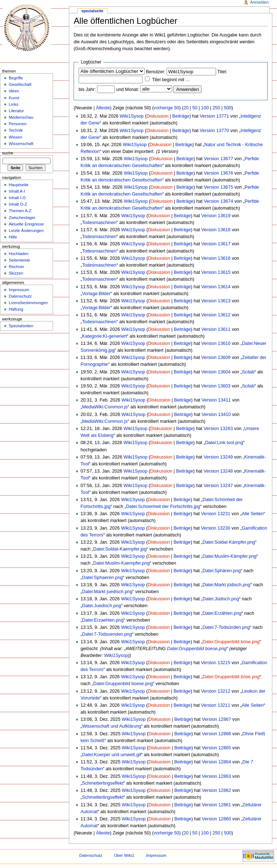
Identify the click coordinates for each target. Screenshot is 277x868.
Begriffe (16, 78)
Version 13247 (218, 486)
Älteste (103, 108)
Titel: (222, 72)
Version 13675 (218, 187)
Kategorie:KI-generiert (104, 336)
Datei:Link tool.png (224, 443)
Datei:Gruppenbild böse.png (231, 642)
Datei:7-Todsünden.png (226, 627)
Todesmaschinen (99, 223)
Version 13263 (218, 429)
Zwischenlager (22, 218)
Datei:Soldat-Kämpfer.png (229, 542)
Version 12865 (216, 748)
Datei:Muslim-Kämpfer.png (230, 556)
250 (216, 108)
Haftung (16, 309)
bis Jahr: (87, 89)
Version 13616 (216, 258)
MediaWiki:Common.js (105, 407)
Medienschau (21, 117)
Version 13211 (216, 705)
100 (205, 108)
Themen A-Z (20, 211)
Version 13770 (214, 131)
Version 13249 (218, 457)
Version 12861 (216, 805)
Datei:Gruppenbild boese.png (197, 649)
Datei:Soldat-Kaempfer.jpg (120, 549)
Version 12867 (216, 719)
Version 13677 (218, 159)
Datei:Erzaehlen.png (103, 620)
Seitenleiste (19, 260)
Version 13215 (216, 663)
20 (186, 108)
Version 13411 (216, 400)
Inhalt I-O (17, 198)
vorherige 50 (166, 108)
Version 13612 (216, 315)
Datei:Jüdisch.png (221, 599)
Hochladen (19, 254)
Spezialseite (93, 11)
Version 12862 (216, 790)
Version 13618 (216, 230)
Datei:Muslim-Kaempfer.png (122, 563)
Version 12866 (216, 734)
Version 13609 (216, 358)
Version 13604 (216, 372)
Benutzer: (155, 72)
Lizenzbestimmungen (28, 303)
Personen (17, 124)
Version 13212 (216, 691)
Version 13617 (216, 244)
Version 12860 (216, 819)
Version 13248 (218, 471)
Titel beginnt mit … (171, 80)
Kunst (14, 98)
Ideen (14, 91)
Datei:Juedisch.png (101, 606)
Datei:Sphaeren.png (102, 578)
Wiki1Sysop (132, 116)
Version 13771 (214, 116)
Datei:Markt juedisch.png (107, 592)
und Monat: (127, 89)
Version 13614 (216, 287)
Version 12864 (216, 762)
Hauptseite (19, 185)
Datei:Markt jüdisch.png (227, 585)
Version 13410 (216, 415)
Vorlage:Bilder (96, 294)
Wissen (16, 137)
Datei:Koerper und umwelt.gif (111, 755)
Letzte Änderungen (26, 231)
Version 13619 (216, 216)
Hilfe (13, 237)
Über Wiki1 (124, 855)
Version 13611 (216, 329)
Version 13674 (218, 201)
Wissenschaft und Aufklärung (111, 726)
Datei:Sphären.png (222, 571)
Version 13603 (216, 386)
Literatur (16, 111)
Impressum (19, 290)
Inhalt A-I (17, 191)
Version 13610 (216, 343)
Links (14, 104)
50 (195, 108)
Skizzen (16, 273)
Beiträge (181, 116)
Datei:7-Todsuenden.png (107, 634)
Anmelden (260, 2)
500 (228, 108)
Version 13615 (216, 272)
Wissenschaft (21, 144)
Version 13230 (216, 528)
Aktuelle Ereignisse (26, 224)
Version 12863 (216, 776)
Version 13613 (216, 301)
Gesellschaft (20, 84)
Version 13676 (218, 173)
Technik (16, 130)
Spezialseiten (21, 326)
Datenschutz (20, 296)
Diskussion (157, 116)
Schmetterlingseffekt (103, 783)
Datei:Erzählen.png (222, 613)
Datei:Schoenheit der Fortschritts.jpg (163, 507)
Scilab (248, 372)
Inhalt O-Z (18, 204)
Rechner (16, 267)
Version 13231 (216, 514)
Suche (8, 153)
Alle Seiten (253, 514)
